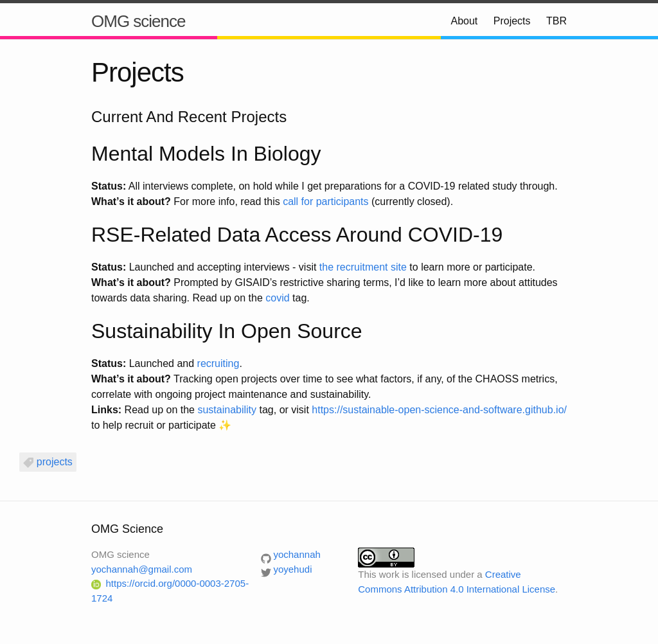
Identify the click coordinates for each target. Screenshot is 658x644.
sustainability (227, 410)
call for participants (325, 201)
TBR (556, 21)
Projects (512, 21)
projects (55, 462)
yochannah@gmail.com (142, 569)
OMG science (138, 21)
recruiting (218, 363)
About (464, 21)
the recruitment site (363, 267)
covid (277, 298)
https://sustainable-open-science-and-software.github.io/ (439, 410)
